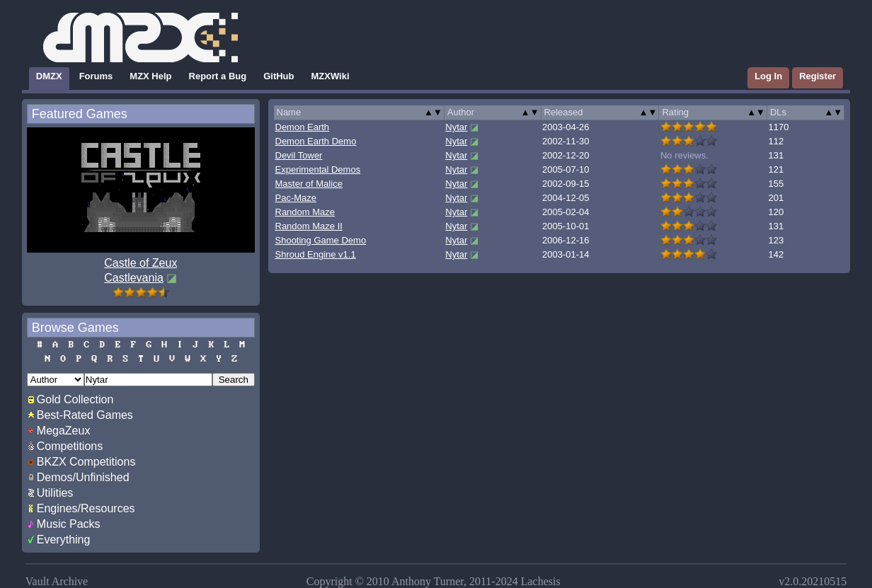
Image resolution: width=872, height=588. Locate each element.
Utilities (55, 493)
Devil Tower (299, 155)
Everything (64, 540)
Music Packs (69, 524)
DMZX (49, 76)
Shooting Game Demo (321, 240)
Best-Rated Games (85, 415)
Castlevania (134, 278)
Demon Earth (303, 127)
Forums (96, 76)
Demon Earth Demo (316, 141)
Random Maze (305, 212)
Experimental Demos (318, 169)
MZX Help (150, 76)
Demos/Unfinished (83, 477)
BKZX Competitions (86, 462)
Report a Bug (218, 76)
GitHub (279, 76)
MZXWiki (331, 76)
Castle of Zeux (140, 263)
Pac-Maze (296, 198)
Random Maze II (309, 226)
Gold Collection (75, 399)
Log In (768, 76)
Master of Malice (309, 184)
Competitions (70, 446)
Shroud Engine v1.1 (316, 254)
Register (817, 76)
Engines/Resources (86, 508)
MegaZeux (64, 431)
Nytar (456, 127)
